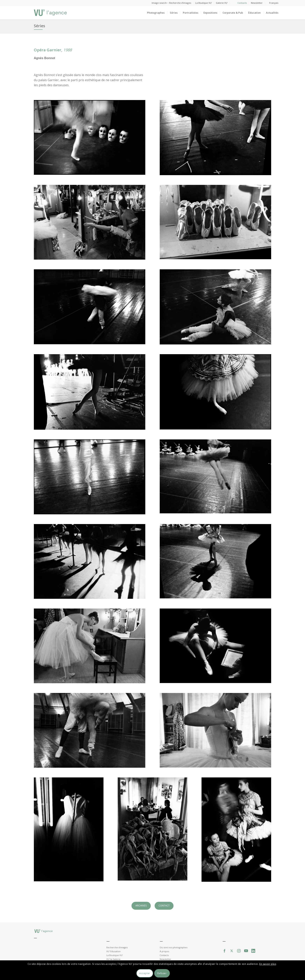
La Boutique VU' (115, 955)
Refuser (162, 973)
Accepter (145, 973)
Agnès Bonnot (44, 58)
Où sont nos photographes (174, 947)
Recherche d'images (117, 947)
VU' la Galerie (113, 959)
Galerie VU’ (222, 3)
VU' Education (113, 951)
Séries (39, 26)
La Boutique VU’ (204, 3)
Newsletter (257, 3)
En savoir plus (268, 964)
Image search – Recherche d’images (171, 3)
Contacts (242, 3)
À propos (164, 951)
